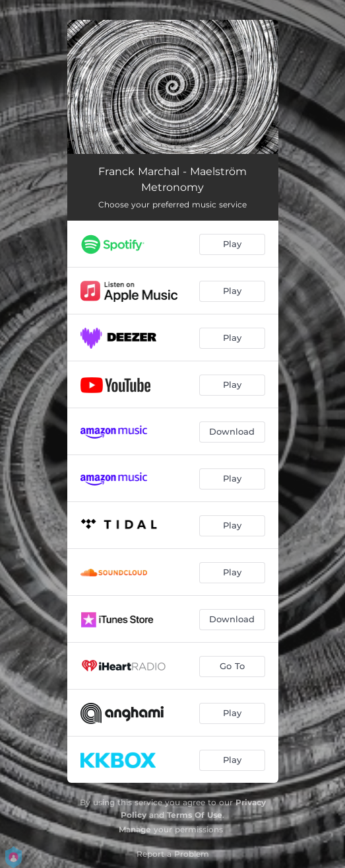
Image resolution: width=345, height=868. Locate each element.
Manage (135, 829)
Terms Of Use (195, 815)
